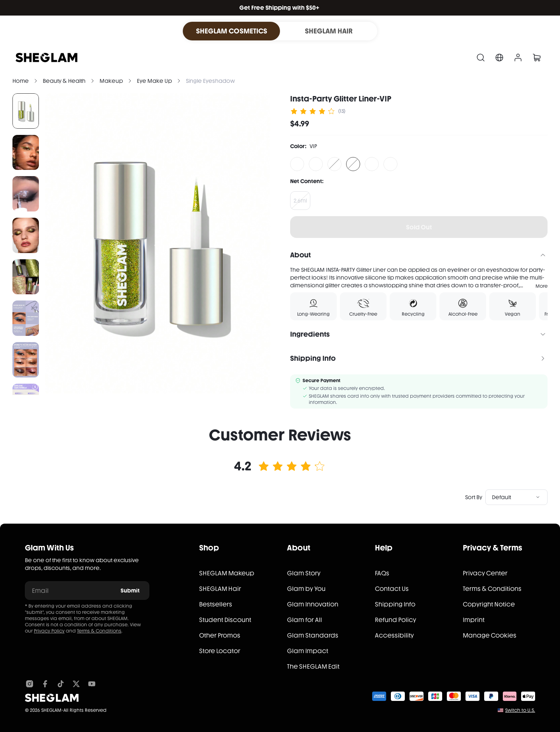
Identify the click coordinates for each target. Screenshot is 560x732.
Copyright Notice (489, 604)
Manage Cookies (490, 635)
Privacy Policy (49, 631)
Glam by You (306, 589)
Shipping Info (395, 604)
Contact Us (392, 589)
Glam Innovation (313, 604)
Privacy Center (485, 573)
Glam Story (304, 573)
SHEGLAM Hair (220, 589)
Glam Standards (313, 635)
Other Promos (220, 635)
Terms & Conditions (99, 631)
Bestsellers (216, 604)
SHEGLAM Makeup (227, 573)
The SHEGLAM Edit (313, 666)
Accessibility (394, 635)
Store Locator (220, 651)
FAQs (382, 573)
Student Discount (225, 620)
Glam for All (304, 620)
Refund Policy (395, 620)
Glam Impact (308, 651)
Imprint (474, 620)
